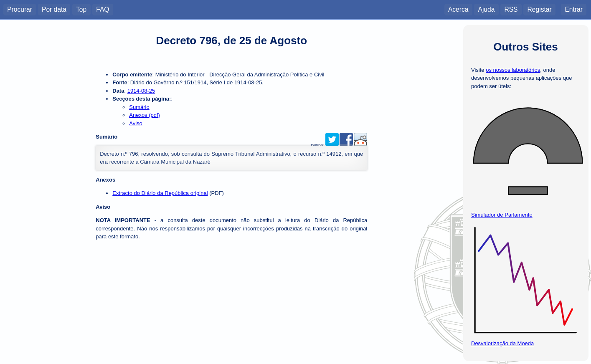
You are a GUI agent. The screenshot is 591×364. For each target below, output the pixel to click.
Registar (540, 9)
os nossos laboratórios (513, 70)
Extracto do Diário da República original (160, 193)
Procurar (20, 9)
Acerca (458, 9)
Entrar (573, 9)
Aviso (136, 123)
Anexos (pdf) (145, 115)
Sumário (139, 107)
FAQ (103, 9)
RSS (511, 9)
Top (81, 9)
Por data (54, 9)
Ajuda (486, 9)
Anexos (105, 180)
